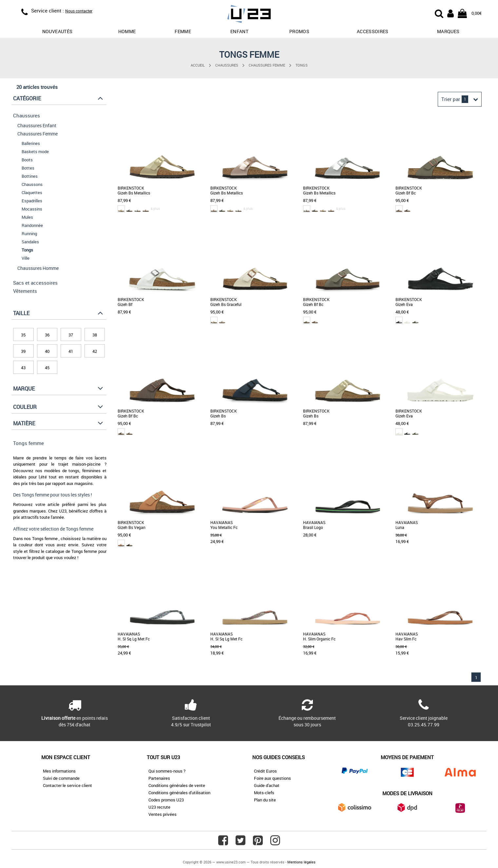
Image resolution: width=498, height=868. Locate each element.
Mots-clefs (264, 793)
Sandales (30, 242)
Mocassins (32, 209)
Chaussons (32, 184)
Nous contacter (79, 11)
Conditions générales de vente (177, 785)
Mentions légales (301, 862)
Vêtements (25, 291)
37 (71, 335)
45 (47, 368)
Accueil (198, 65)
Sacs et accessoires (35, 283)
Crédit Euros (265, 771)
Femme (183, 31)
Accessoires (373, 31)
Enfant (239, 31)
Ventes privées (163, 814)
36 (47, 335)
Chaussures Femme (267, 65)
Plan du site (265, 800)
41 (71, 351)
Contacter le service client (67, 785)
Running (29, 233)
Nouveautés (57, 31)
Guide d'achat (267, 785)
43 (23, 368)
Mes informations (59, 771)
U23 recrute (159, 807)
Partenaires (159, 778)
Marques (448, 31)
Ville (26, 258)
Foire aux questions (272, 778)
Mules (27, 217)
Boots (27, 160)
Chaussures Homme (38, 268)
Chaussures (227, 65)
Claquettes (32, 192)
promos (299, 31)
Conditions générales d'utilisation (179, 793)
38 (95, 335)
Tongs (302, 65)
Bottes (28, 168)
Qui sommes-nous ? (167, 771)
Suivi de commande (61, 778)
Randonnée (32, 225)
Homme (127, 31)
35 (23, 335)
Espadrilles (32, 201)
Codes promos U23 (166, 800)
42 (95, 351)
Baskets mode (35, 151)
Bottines (30, 176)
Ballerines (31, 143)
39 (23, 351)
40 (47, 351)
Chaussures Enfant (37, 125)
